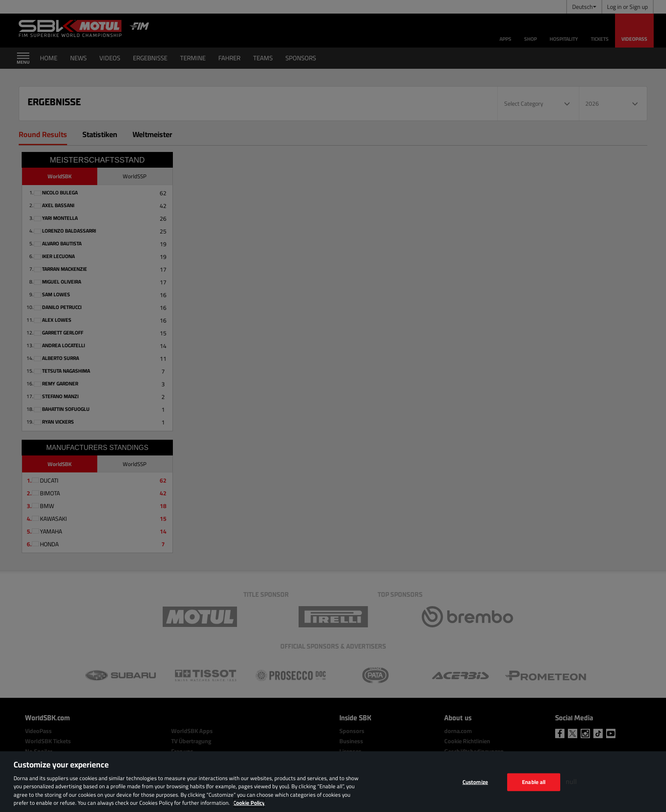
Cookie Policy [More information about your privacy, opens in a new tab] (249, 803)
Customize (475, 782)
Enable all (534, 782)
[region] (333, 782)
